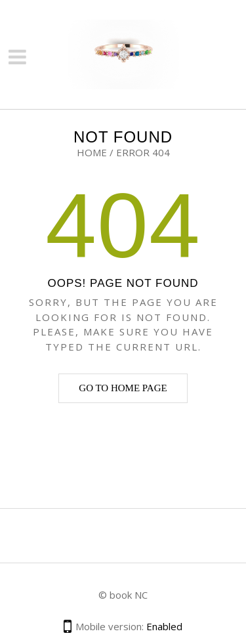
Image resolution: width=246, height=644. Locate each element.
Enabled (164, 626)
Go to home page (123, 388)
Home (92, 152)
